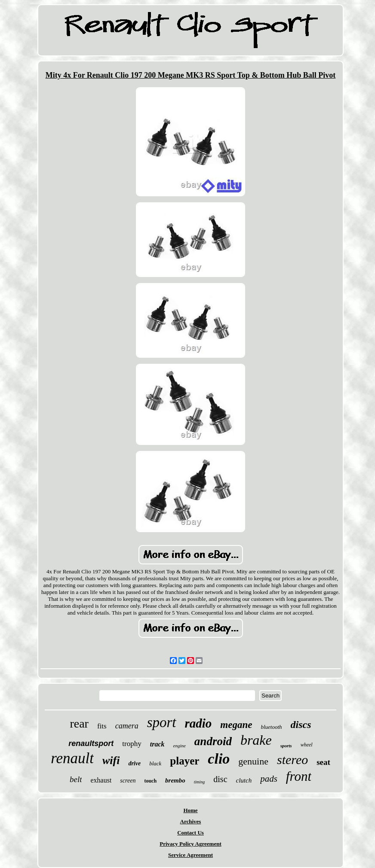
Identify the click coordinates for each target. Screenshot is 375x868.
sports (286, 746)
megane (236, 725)
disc (220, 779)
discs (301, 725)
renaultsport (91, 743)
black (155, 763)
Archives (191, 821)
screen (128, 781)
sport (162, 722)
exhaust (101, 780)
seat (323, 762)
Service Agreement (191, 855)
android (213, 741)
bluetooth (271, 727)
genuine (253, 761)
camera (127, 726)
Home (190, 810)
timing (200, 782)
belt (76, 779)
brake (256, 740)
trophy (132, 744)
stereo (292, 760)
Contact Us (191, 833)
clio (219, 759)
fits (102, 726)
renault (72, 758)
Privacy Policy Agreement (190, 844)
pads (269, 779)
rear (79, 723)
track (157, 744)
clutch (244, 780)
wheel (307, 745)
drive (134, 763)
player (184, 761)
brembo (175, 780)
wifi (111, 760)
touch (150, 781)
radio (198, 723)
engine (180, 746)
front (299, 776)
